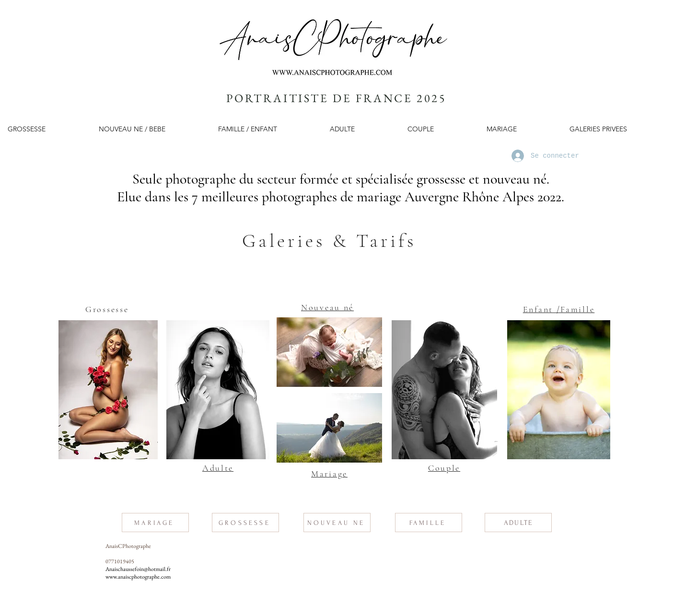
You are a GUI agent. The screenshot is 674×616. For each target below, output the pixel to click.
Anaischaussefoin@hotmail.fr (138, 569)
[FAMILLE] (429, 523)
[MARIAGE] (155, 523)
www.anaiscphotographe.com (138, 577)
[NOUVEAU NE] (337, 523)
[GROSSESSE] (245, 523)
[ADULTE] (518, 523)
